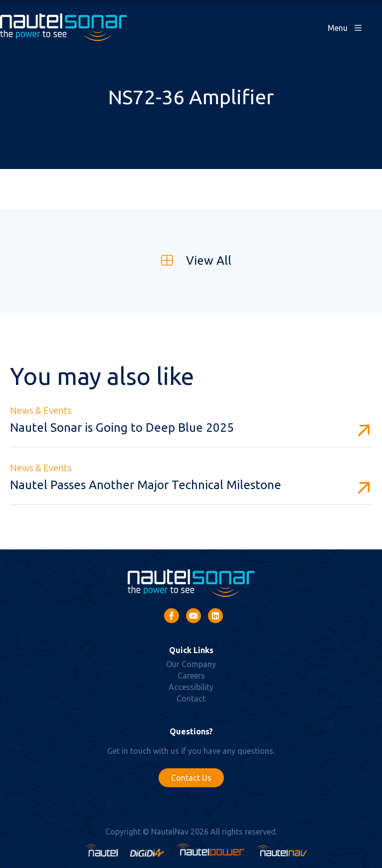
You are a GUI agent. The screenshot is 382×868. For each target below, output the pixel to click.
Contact (191, 698)
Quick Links (191, 650)
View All (191, 260)
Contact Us (191, 778)
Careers (191, 676)
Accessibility (191, 687)
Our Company (191, 664)
